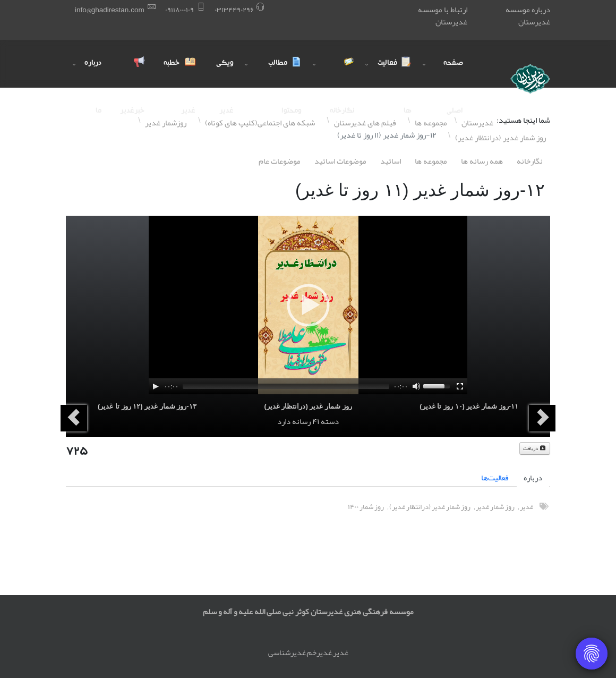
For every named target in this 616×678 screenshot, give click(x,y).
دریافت (535, 448)
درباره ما (93, 74)
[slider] (286, 386)
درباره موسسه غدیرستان (528, 16)
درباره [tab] (533, 478)
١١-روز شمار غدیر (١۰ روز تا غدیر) (469, 406)
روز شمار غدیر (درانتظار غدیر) (308, 406)
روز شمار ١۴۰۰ (366, 507)
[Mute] (416, 386)
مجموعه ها (431, 161)
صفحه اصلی (453, 74)
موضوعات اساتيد (340, 161)
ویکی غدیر (225, 74)
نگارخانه (530, 161)
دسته (330, 421)
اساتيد (391, 161)
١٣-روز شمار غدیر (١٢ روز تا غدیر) (147, 406)
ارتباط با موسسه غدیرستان (443, 16)
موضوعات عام (280, 161)
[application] (308, 305)
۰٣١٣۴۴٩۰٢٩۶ (234, 10)
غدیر (527, 507)
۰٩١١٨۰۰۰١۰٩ (179, 10)
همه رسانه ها (482, 161)
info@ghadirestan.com (110, 10)
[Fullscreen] (460, 386)
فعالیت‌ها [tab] (495, 478)
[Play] (156, 386)
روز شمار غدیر (495, 507)
